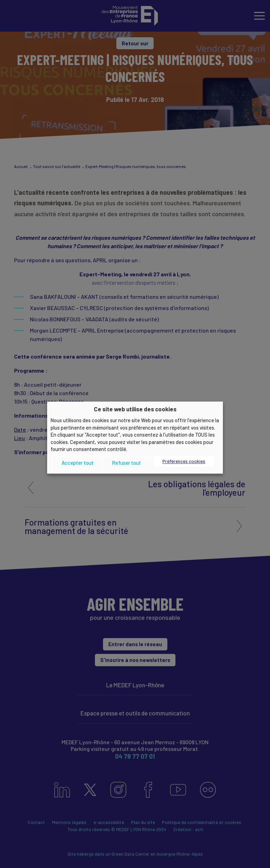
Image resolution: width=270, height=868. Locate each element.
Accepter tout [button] (78, 463)
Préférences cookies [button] (184, 461)
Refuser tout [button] (126, 463)
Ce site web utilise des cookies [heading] (135, 409)
